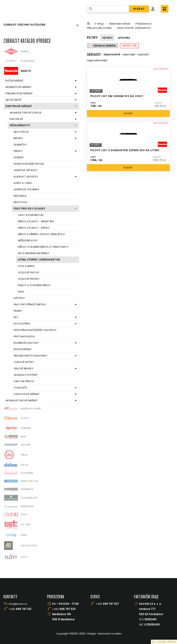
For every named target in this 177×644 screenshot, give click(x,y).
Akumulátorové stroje (26, 113)
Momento (18, 489)
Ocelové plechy (28, 272)
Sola (15, 515)
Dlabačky (20, 145)
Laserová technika (26, 189)
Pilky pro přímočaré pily (30, 304)
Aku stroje (21, 132)
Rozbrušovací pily (26, 343)
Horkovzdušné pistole (29, 164)
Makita (17, 71)
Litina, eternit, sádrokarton (39, 260)
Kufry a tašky (23, 183)
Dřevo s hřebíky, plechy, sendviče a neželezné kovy (41, 237)
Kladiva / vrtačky (26, 177)
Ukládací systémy (26, 375)
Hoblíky (19, 157)
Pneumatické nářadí (19, 93)
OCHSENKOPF (20, 498)
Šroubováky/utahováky (31, 356)
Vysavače (20, 388)
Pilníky (18, 311)
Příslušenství (20, 125)
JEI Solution (20, 546)
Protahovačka (24, 336)
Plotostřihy (22, 324)
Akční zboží (13, 100)
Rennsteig (19, 506)
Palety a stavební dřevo (34, 285)
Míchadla (20, 196)
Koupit (128, 113)
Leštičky (19, 298)
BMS (15, 437)
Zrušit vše (129, 46)
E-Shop (99, 24)
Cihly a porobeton (31, 215)
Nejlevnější (129, 54)
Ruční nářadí (14, 81)
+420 (20, 609)
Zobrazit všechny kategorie (41, 25)
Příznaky (124, 38)
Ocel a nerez (26, 266)
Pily (16, 317)
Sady (21, 292)
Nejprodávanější (97, 60)
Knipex (16, 51)
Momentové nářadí (18, 87)
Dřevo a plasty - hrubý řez (36, 221)
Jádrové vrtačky (26, 170)
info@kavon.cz (18, 604)
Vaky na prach (24, 381)
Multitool (20, 202)
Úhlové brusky (24, 368)
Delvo (16, 465)
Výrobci (107, 38)
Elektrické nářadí (18, 106)
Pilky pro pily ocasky (29, 209)
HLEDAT (139, 9)
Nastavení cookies (110, 634)
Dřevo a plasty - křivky (34, 228)
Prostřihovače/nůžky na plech (35, 330)
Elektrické (16, 119)
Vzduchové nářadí (26, 394)
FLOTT (16, 557)
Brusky (18, 138)
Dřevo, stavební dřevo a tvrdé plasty (43, 247)
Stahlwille (19, 61)
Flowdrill (18, 473)
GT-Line (17, 524)
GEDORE (17, 445)
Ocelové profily (29, 279)
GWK (15, 535)
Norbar (17, 428)
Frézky (18, 151)
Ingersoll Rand (22, 409)
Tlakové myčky (24, 362)
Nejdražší (143, 54)
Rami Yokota (21, 481)
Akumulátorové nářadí (21, 400)
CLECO (16, 418)
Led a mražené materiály (34, 253)
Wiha (15, 455)
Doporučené (112, 54)
